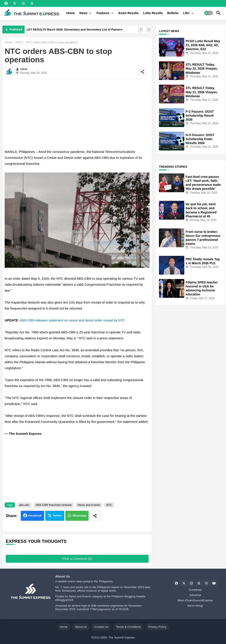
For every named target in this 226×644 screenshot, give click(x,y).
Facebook (35, 516)
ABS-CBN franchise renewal (54, 505)
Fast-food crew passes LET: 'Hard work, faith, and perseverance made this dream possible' (203, 183)
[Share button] (95, 516)
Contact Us (101, 627)
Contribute (195, 590)
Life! (186, 13)
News (84, 13)
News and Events (89, 505)
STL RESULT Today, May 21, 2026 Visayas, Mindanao (202, 92)
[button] (209, 13)
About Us (81, 627)
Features (103, 13)
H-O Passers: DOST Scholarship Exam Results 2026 (200, 139)
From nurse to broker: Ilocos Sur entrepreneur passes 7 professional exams (203, 238)
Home (71, 13)
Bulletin (173, 13)
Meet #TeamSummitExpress (195, 600)
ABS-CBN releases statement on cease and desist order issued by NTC (72, 320)
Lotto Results (153, 13)
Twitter (57, 516)
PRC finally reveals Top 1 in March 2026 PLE (203, 261)
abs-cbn (24, 505)
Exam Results (129, 13)
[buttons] (6, 3)
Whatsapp (79, 516)
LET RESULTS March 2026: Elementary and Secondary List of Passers (74, 29)
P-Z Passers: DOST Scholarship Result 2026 (200, 116)
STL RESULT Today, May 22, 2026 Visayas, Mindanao (202, 68)
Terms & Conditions (128, 627)
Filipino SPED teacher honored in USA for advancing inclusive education (202, 288)
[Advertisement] (77, 113)
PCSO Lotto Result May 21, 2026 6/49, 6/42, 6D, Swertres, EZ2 (203, 45)
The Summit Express (121, 637)
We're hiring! (195, 606)
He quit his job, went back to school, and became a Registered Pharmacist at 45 (201, 210)
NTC (19, 42)
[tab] (71, 13)
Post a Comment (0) (77, 559)
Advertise (195, 595)
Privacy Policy (157, 627)
